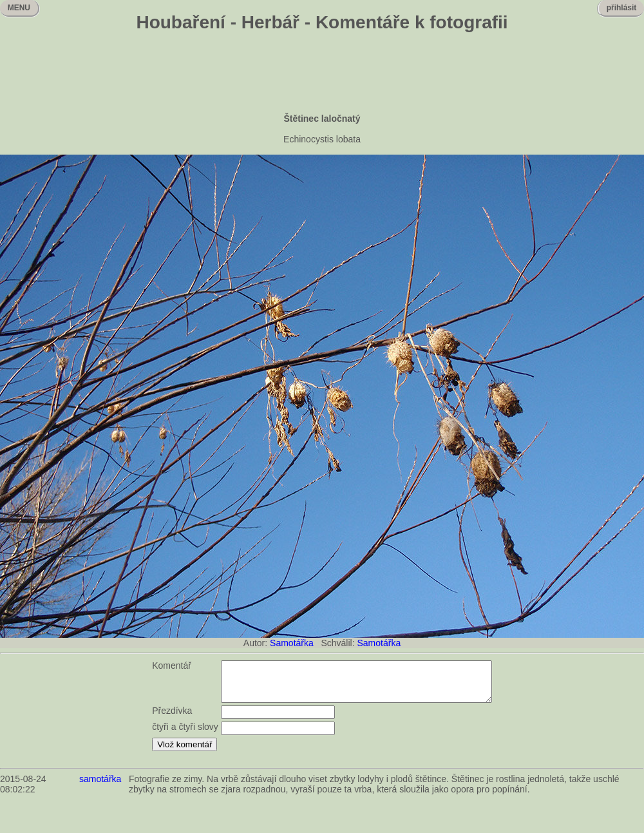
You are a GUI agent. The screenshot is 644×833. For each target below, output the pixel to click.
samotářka (100, 787)
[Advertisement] (322, 74)
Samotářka (292, 643)
